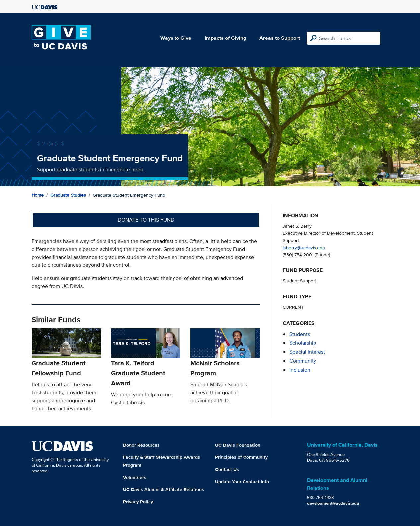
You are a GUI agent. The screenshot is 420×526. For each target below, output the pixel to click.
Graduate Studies (68, 195)
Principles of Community (241, 457)
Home (38, 195)
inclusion (300, 370)
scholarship (303, 343)
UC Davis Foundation (238, 445)
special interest (307, 352)
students (300, 334)
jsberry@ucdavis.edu (304, 247)
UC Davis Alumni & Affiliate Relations (164, 489)
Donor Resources (141, 445)
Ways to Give (176, 38)
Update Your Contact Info (242, 482)
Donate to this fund (146, 220)
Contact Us (227, 469)
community (303, 361)
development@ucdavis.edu (333, 503)
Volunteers (135, 477)
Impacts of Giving (225, 38)
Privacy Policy (138, 502)
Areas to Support (280, 38)
